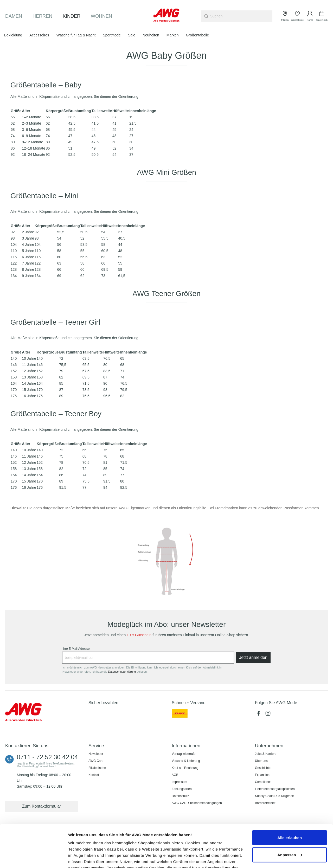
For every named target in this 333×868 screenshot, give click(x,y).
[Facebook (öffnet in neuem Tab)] (260, 715)
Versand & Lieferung (186, 761)
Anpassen (290, 812)
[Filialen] (285, 16)
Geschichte (263, 768)
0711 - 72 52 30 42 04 (47, 757)
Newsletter (96, 754)
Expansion (262, 775)
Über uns (261, 761)
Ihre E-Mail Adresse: (76, 649)
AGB (175, 775)
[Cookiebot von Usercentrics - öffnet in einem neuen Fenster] (34, 858)
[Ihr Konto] (310, 16)
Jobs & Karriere (266, 754)
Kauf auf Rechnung (185, 768)
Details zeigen (81, 858)
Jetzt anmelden (253, 657)
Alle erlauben (290, 795)
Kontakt (94, 775)
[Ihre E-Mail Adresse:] (148, 658)
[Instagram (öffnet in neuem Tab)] (268, 715)
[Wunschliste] (297, 16)
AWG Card (96, 761)
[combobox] (241, 16)
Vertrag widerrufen (184, 754)
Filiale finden (97, 768)
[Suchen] (206, 16)
